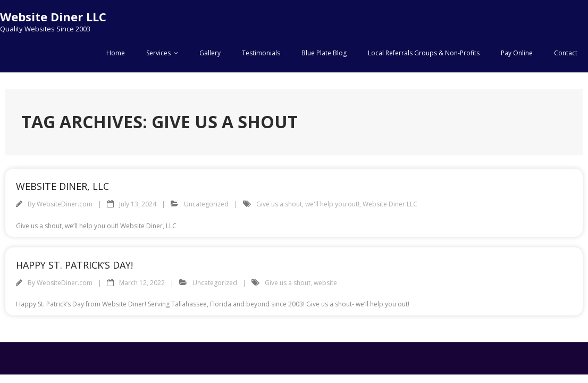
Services (158, 53)
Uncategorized (206, 204)
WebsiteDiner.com (65, 204)
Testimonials (261, 53)
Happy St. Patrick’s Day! (74, 265)
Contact (566, 53)
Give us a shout (279, 204)
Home (116, 53)
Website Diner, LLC (62, 186)
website (325, 283)
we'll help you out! (332, 204)
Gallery (210, 53)
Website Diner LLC (390, 204)
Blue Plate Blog (324, 53)
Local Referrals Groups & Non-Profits (424, 53)
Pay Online (517, 53)
